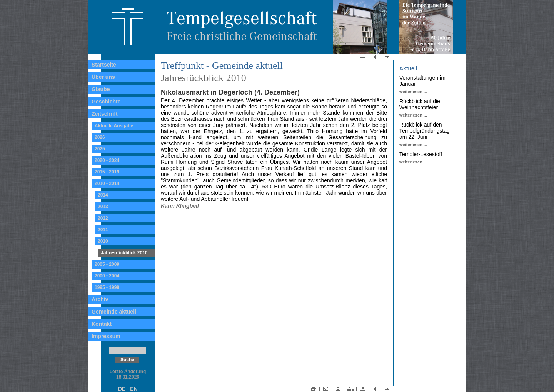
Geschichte (106, 102)
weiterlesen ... (413, 92)
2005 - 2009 (107, 264)
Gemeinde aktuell (114, 312)
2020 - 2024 (107, 160)
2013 (103, 207)
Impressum (106, 336)
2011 (103, 230)
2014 (103, 195)
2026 (100, 137)
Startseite (104, 65)
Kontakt (102, 324)
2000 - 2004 (107, 276)
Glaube (101, 89)
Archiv (100, 299)
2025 (100, 149)
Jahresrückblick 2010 (124, 253)
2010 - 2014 (107, 183)
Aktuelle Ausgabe (114, 126)
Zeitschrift (105, 114)
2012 (103, 218)
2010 (103, 241)
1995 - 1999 (107, 287)
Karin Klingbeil (180, 206)
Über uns (103, 77)
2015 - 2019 (107, 172)
